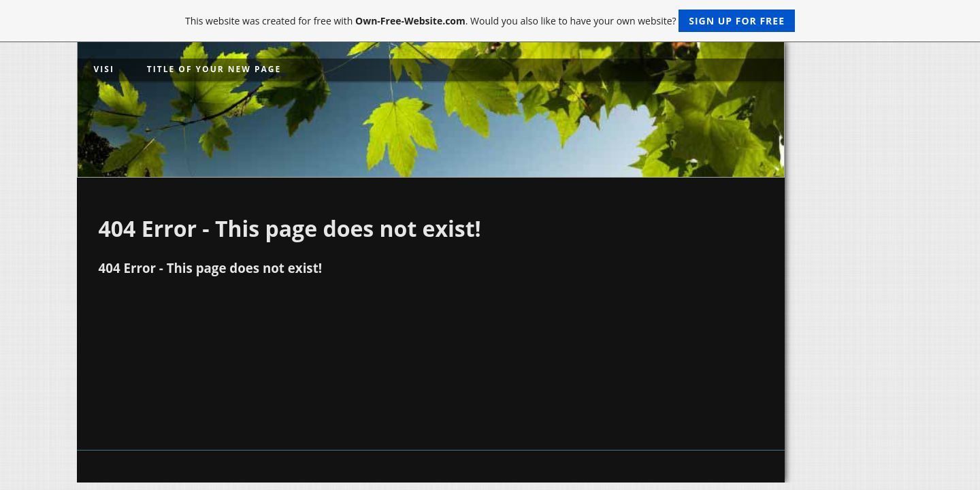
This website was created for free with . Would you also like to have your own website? (490, 21)
